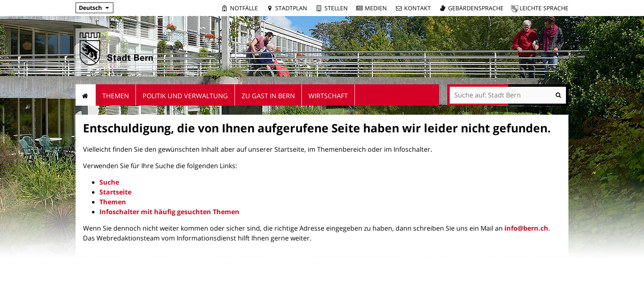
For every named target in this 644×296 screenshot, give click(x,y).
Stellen (336, 8)
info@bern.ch (526, 228)
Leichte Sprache (544, 8)
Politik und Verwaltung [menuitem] (185, 96)
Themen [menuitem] (116, 96)
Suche (109, 182)
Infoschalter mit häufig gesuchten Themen (169, 212)
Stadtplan (291, 8)
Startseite (115, 192)
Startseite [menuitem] (86, 95)
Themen (113, 202)
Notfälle (244, 8)
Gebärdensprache (476, 8)
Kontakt (417, 8)
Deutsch (90, 8)
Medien (376, 8)
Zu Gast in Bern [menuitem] (268, 96)
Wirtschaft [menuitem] (328, 96)
